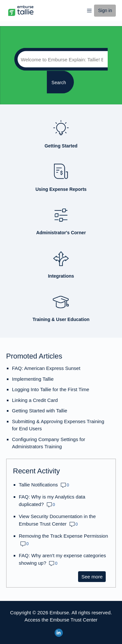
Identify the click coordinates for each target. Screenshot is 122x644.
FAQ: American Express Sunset (46, 368)
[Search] (61, 59)
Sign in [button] (105, 10)
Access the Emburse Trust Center (61, 620)
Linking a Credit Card (35, 400)
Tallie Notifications (38, 485)
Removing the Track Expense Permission (63, 536)
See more (94, 576)
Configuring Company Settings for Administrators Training (49, 443)
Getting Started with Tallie (40, 411)
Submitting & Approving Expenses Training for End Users (58, 425)
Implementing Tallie (33, 379)
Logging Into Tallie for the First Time (51, 389)
